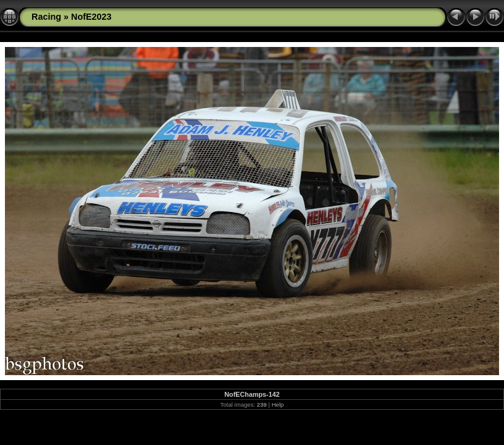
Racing (46, 17)
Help (278, 405)
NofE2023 (91, 17)
